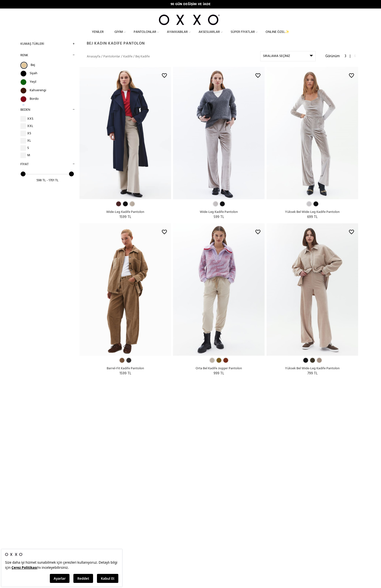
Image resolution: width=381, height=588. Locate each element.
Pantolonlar (145, 35)
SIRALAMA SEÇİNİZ (277, 63)
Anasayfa (94, 63)
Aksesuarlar (209, 35)
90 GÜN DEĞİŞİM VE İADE (191, 4)
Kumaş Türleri (32, 50)
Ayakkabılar (177, 35)
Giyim (119, 35)
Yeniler (98, 35)
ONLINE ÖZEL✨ (277, 35)
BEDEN (25, 116)
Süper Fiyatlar (243, 35)
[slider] (23, 181)
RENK (24, 62)
